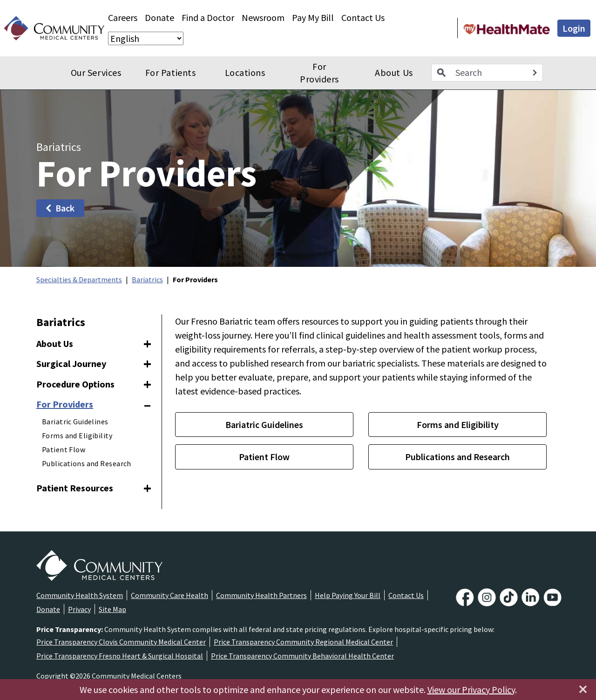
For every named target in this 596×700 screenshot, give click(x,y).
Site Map (112, 609)
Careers (123, 17)
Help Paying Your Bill (348, 595)
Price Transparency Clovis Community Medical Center (121, 642)
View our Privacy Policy (471, 690)
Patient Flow (64, 449)
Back (59, 208)
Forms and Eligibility (77, 435)
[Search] (535, 73)
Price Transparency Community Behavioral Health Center (302, 656)
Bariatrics (147, 279)
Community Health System (80, 595)
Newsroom (263, 17)
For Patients (170, 72)
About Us (394, 72)
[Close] (583, 689)
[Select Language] (146, 38)
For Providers (319, 73)
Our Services (96, 72)
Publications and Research (87, 463)
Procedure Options (75, 384)
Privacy (79, 609)
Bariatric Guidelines (75, 421)
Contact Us (363, 17)
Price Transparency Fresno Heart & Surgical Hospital (120, 656)
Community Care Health (169, 595)
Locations (245, 72)
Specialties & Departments (79, 279)
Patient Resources (75, 488)
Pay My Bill (313, 17)
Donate (159, 17)
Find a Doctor (208, 17)
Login (574, 28)
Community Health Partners (261, 595)
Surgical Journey (71, 364)
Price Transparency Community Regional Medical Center (303, 642)
